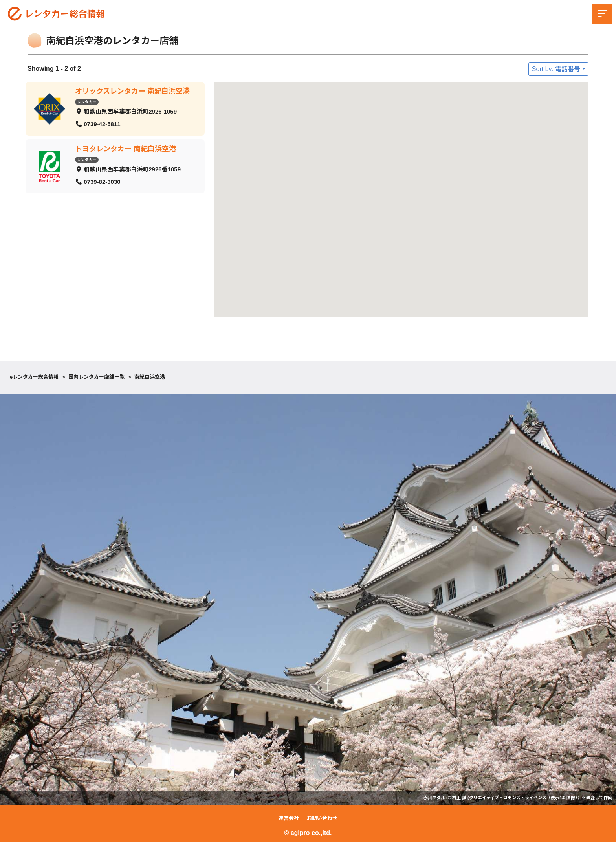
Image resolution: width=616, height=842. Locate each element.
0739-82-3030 (102, 181)
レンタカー (87, 102)
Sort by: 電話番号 (556, 69)
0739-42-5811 (102, 124)
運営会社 (289, 818)
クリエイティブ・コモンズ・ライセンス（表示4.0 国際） (523, 798)
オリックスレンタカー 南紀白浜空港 (132, 91)
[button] (387, 253)
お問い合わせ (322, 818)
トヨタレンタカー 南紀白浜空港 (126, 149)
